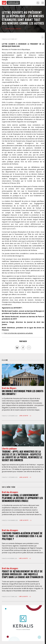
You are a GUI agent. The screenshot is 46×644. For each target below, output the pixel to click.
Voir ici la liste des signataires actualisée (19, 333)
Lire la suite (25, 416)
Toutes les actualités (12, 29)
